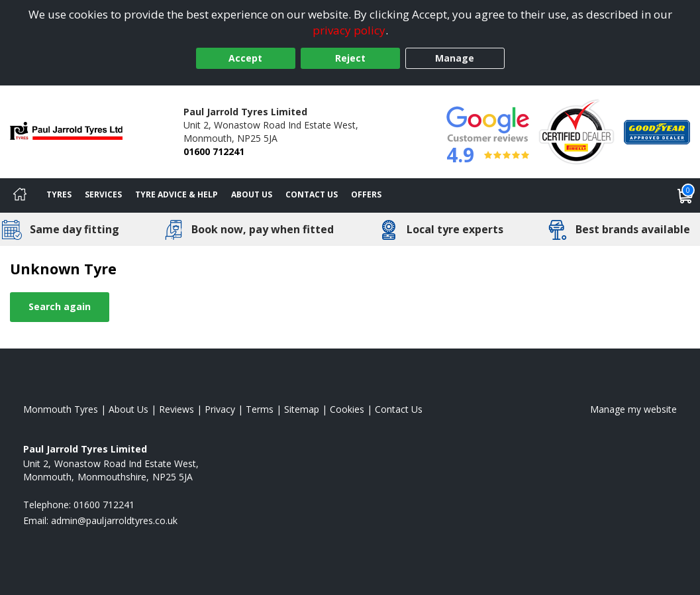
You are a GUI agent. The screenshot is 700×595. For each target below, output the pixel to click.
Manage (455, 58)
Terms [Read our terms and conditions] (260, 409)
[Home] (20, 195)
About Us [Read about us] (128, 409)
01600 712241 (214, 151)
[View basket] (685, 195)
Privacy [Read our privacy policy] (220, 409)
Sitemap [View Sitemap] (302, 409)
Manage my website (633, 409)
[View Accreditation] (576, 131)
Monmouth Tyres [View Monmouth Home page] (61, 409)
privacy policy (349, 30)
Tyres (59, 194)
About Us (252, 194)
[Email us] (114, 520)
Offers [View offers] (366, 194)
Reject (350, 58)
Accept (245, 58)
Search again (60, 306)
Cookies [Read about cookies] (347, 409)
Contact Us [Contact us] (312, 194)
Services (103, 194)
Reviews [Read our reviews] (176, 409)
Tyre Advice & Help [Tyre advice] (176, 194)
